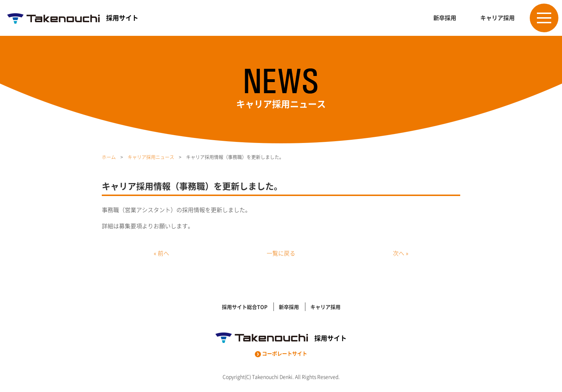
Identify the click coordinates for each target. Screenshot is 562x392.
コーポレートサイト (281, 353)
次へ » (401, 253)
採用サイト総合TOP (245, 307)
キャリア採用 (497, 18)
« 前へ (161, 253)
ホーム (109, 157)
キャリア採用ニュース (151, 157)
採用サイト (73, 18)
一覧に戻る (281, 253)
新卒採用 (445, 18)
